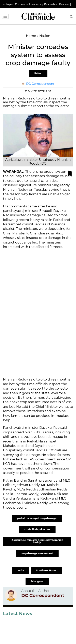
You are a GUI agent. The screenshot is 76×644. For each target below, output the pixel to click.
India (21, 570)
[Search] (72, 17)
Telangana (37, 581)
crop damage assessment (37, 553)
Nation (38, 73)
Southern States (47, 570)
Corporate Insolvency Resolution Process (42, 4)
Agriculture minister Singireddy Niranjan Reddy (37, 541)
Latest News (18, 614)
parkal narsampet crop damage (37, 518)
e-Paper (8, 4)
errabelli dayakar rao (37, 529)
